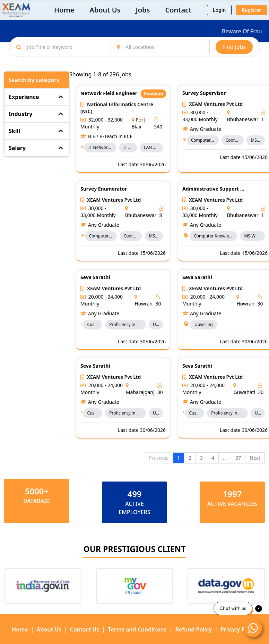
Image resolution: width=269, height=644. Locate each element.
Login (219, 10)
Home (64, 10)
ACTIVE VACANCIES (232, 504)
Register (251, 10)
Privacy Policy (239, 629)
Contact (178, 10)
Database (37, 501)
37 (238, 458)
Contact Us (85, 629)
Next (255, 458)
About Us (105, 10)
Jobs (143, 10)
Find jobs (234, 47)
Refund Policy (193, 629)
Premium (153, 94)
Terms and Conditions (137, 629)
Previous (159, 458)
